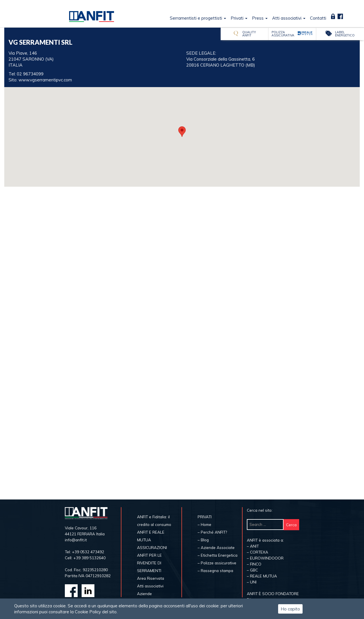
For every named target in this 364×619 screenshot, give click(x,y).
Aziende (144, 594)
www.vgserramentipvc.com (45, 80)
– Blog (203, 540)
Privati (239, 18)
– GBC (252, 570)
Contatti (318, 18)
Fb (340, 16)
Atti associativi (289, 18)
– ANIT (253, 546)
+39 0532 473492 (88, 552)
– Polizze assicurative (217, 563)
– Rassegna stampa (215, 570)
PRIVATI (205, 517)
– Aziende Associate (216, 547)
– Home (204, 524)
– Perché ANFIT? (212, 532)
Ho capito (290, 609)
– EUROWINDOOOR (265, 558)
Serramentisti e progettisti (198, 18)
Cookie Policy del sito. (96, 612)
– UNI (252, 582)
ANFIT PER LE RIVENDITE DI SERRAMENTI (149, 563)
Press (260, 18)
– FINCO (254, 564)
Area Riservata (333, 16)
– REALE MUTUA (262, 576)
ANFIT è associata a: (265, 540)
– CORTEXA (258, 552)
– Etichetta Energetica (218, 555)
